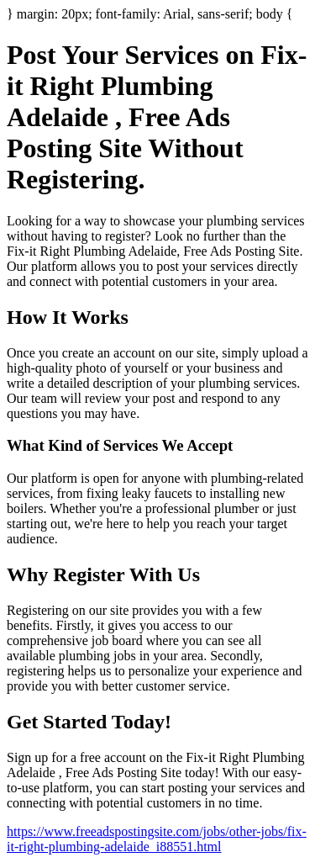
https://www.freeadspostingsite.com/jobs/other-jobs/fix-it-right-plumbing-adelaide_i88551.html (157, 839)
